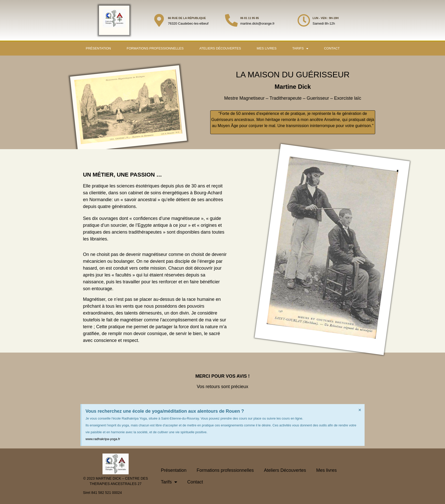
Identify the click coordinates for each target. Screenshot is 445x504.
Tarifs (300, 49)
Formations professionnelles (155, 48)
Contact (332, 48)
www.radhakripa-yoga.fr (103, 439)
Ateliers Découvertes (220, 48)
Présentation (98, 48)
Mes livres (267, 48)
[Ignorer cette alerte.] (360, 410)
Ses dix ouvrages (100, 218)
